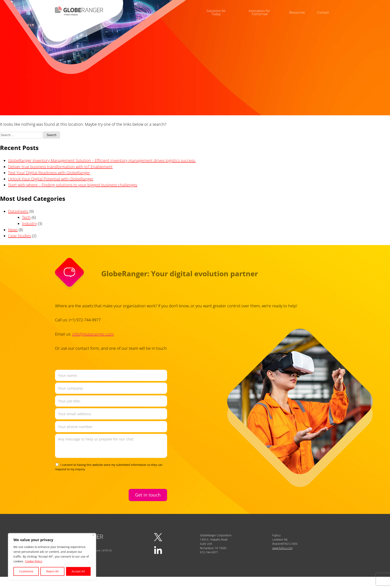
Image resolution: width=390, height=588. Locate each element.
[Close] (93, 535)
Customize (26, 571)
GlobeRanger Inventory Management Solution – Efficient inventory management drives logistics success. (102, 160)
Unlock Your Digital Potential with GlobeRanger (51, 179)
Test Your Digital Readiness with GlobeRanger (49, 173)
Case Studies (20, 236)
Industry (29, 224)
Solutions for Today (214, 10)
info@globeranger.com (93, 334)
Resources (298, 10)
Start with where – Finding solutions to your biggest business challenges (73, 185)
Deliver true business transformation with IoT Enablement (60, 167)
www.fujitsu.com (282, 548)
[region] (52, 557)
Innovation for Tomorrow (260, 10)
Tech (26, 217)
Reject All (52, 571)
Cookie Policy (34, 561)
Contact (325, 10)
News (13, 230)
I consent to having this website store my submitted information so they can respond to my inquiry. (109, 467)
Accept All (78, 571)
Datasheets (18, 211)
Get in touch (148, 495)
